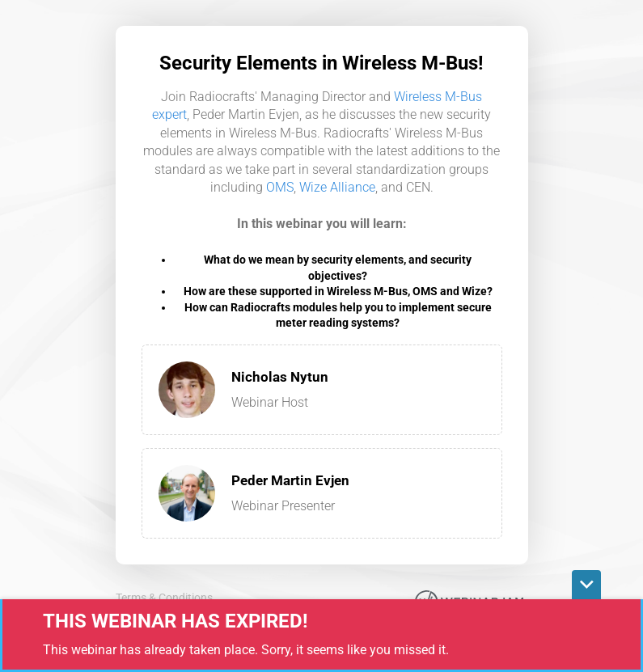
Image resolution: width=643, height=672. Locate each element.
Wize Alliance (337, 187)
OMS (280, 187)
